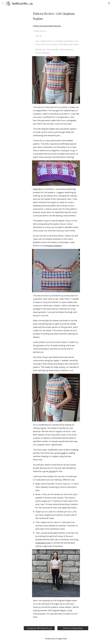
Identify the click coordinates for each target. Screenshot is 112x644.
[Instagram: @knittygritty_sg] (39, 628)
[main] (56, 16)
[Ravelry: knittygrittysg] (73, 628)
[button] (3, 3)
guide (63, 453)
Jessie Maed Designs (52, 26)
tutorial (52, 471)
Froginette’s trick (43, 543)
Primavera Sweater (53, 246)
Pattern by (38, 26)
